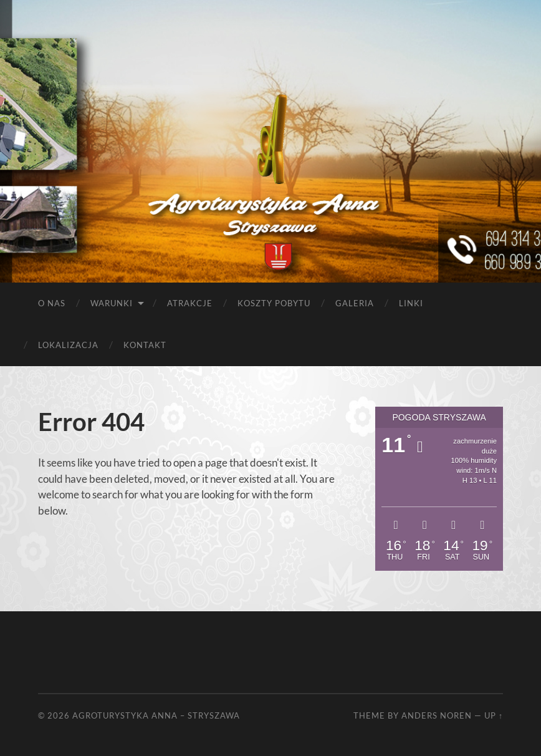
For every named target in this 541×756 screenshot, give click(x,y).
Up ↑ (494, 715)
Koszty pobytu (274, 303)
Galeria (355, 303)
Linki (411, 303)
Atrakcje (190, 303)
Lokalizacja (68, 345)
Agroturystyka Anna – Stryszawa (156, 715)
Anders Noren (437, 715)
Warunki (112, 303)
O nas (52, 303)
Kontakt (145, 345)
